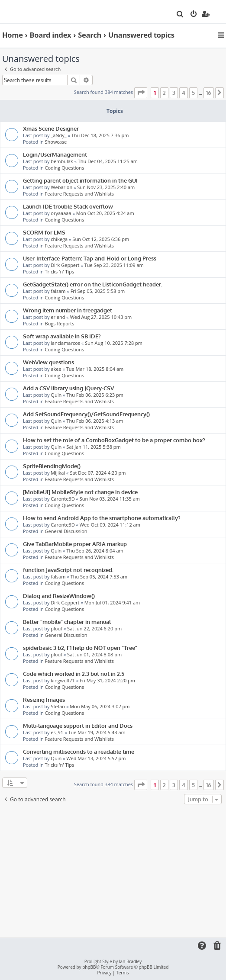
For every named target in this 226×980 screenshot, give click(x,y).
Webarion (61, 187)
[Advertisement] (113, 871)
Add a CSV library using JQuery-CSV (68, 388)
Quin (56, 395)
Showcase (56, 142)
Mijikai (58, 473)
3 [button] (174, 93)
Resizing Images (44, 699)
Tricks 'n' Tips (60, 272)
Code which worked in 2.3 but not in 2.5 (74, 673)
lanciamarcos (65, 343)
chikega (59, 239)
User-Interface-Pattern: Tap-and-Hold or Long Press (90, 258)
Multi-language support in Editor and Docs (78, 725)
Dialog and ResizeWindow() (59, 596)
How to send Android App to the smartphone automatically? (102, 518)
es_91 (57, 732)
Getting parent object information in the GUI (80, 180)
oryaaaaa (61, 213)
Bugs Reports (60, 323)
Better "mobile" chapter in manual (67, 622)
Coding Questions (65, 168)
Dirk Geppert (65, 265)
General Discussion (66, 531)
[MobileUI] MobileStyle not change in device (80, 492)
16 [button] (209, 93)
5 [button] (193, 93)
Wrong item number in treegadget (68, 310)
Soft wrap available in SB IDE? (62, 336)
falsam (58, 291)
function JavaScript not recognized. (68, 570)
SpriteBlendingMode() (52, 466)
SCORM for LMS (44, 232)
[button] (141, 93)
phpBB (89, 967)
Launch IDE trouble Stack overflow (68, 206)
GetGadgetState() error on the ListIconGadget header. (93, 284)
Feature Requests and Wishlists (79, 194)
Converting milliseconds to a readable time (79, 751)
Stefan (58, 706)
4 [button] (184, 93)
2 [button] (164, 93)
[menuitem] (180, 15)
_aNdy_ (58, 135)
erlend (58, 317)
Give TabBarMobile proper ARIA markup (75, 544)
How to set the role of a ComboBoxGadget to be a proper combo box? (114, 440)
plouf (56, 628)
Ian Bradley (130, 962)
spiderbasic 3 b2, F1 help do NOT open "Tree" (80, 647)
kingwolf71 (63, 680)
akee (56, 369)
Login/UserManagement (55, 154)
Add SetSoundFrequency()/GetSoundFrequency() (86, 414)
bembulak (62, 161)
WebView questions (48, 362)
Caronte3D (63, 499)
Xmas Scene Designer (51, 128)
